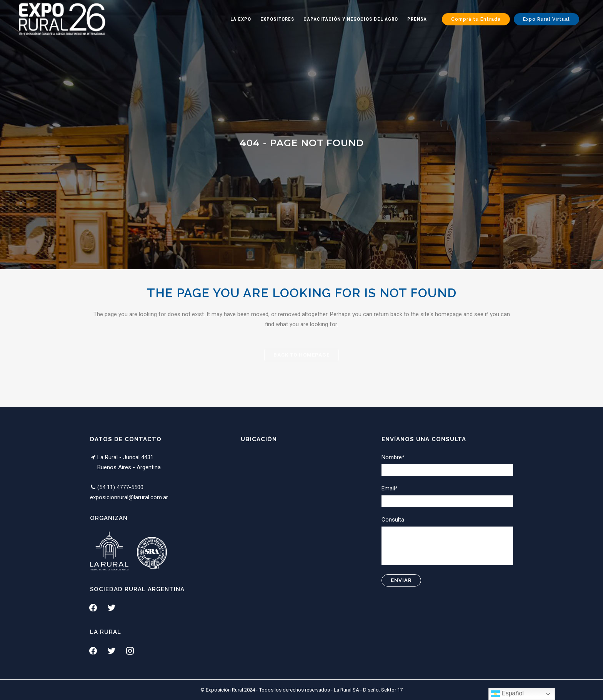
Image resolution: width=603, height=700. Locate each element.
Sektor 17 (392, 690)
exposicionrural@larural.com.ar (129, 497)
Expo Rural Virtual (546, 19)
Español (507, 694)
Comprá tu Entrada (476, 19)
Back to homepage (301, 355)
